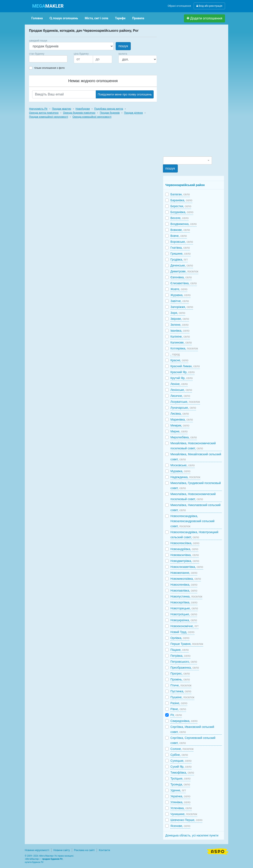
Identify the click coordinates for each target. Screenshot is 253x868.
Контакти (104, 850)
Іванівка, (180, 331)
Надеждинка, (185, 477)
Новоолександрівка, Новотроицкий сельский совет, (194, 535)
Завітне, (180, 301)
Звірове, (180, 319)
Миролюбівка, (183, 437)
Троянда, (180, 784)
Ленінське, (181, 390)
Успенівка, (181, 808)
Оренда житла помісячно (44, 113)
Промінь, (180, 679)
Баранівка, (181, 200)
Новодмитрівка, (185, 561)
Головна (37, 18)
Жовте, (179, 289)
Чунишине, (184, 814)
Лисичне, (180, 396)
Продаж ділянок (133, 113)
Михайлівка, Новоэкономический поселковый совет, (193, 446)
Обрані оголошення (179, 6)
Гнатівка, (180, 248)
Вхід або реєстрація (209, 6)
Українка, (180, 796)
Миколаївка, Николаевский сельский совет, (195, 508)
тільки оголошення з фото (49, 68)
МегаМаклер (32, 859)
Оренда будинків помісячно (79, 113)
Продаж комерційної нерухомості (49, 117)
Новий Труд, (182, 632)
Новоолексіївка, (185, 543)
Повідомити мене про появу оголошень (125, 94)
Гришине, (180, 254)
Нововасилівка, (185, 555)
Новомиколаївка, (186, 579)
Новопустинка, (186, 596)
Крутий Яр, (181, 378)
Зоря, (178, 313)
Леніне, (179, 384)
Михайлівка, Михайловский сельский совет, (196, 457)
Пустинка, (181, 691)
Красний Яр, (182, 372)
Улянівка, (180, 802)
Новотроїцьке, (184, 614)
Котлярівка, (184, 348)
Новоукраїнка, (184, 620)
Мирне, (179, 431)
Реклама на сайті (84, 850)
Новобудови (83, 109)
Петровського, (184, 662)
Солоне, (182, 749)
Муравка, (180, 471)
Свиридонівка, (184, 721)
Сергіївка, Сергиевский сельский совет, (193, 740)
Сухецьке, (181, 761)
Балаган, (180, 194)
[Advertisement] (195, 92)
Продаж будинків (110, 113)
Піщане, (179, 650)
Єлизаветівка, (183, 283)
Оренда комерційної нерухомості (92, 117)
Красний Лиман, (185, 366)
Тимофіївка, (182, 773)
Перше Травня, (187, 644)
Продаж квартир (61, 109)
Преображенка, (185, 668)
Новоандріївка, (184, 549)
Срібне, (179, 755)
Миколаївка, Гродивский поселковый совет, (196, 486)
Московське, (183, 465)
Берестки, (181, 206)
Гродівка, (179, 259)
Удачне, (178, 790)
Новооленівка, (184, 585)
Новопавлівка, (184, 591)
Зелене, (179, 325)
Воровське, (182, 242)
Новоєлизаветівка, (187, 567)
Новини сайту (62, 850)
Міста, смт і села (97, 18)
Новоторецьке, (184, 608)
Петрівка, (180, 656)
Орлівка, (180, 638)
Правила (138, 18)
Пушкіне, (182, 697)
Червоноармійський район (185, 185)
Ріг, (176, 715)
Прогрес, (180, 673)
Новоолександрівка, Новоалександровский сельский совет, (192, 521)
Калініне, (180, 337)
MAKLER (48, 6)
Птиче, (181, 685)
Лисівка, (180, 414)
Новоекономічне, (184, 626)
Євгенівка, (181, 277)
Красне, (179, 360)
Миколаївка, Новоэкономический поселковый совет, (193, 497)
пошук (123, 46)
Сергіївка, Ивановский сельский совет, (192, 729)
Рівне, (178, 709)
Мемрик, (180, 425)
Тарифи (120, 18)
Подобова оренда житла (109, 109)
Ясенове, (180, 826)
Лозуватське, (185, 402)
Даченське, (182, 265)
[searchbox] (37, 59)
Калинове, (181, 342)
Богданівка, (182, 212)
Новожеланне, (184, 573)
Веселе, (179, 218)
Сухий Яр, (181, 767)
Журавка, (180, 295)
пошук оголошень (64, 18)
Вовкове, (180, 230)
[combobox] (48, 59)
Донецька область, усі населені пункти (192, 835)
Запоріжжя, (182, 307)
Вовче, (179, 236)
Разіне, (179, 703)
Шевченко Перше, (186, 820)
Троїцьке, (180, 778)
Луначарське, (183, 408)
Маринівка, (182, 420)
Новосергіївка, (184, 602)
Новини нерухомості (37, 850)
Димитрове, (184, 271)
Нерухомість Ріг (38, 109)
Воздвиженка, (183, 224)
